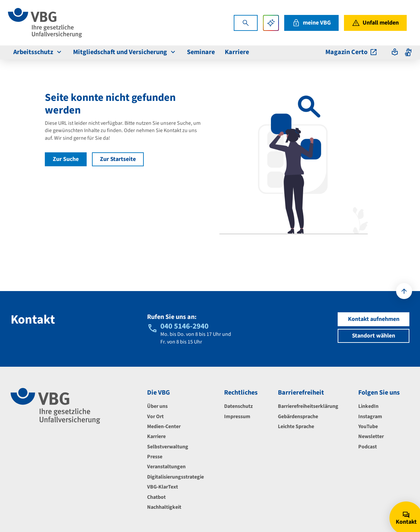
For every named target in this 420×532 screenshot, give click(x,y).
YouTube (368, 426)
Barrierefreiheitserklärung (308, 406)
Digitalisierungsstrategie (175, 477)
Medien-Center (164, 426)
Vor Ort (155, 417)
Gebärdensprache (298, 417)
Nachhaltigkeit (164, 507)
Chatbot (156, 497)
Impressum (237, 417)
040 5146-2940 (184, 326)
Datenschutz (238, 406)
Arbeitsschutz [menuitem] (38, 52)
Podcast (368, 447)
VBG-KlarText (163, 487)
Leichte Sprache (296, 426)
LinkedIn (368, 406)
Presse (155, 457)
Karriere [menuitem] (237, 52)
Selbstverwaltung (168, 447)
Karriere (156, 436)
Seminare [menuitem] (201, 52)
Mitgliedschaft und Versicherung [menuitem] (125, 52)
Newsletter (371, 436)
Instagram (370, 417)
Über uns (157, 406)
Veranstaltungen (166, 467)
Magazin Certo (351, 52)
